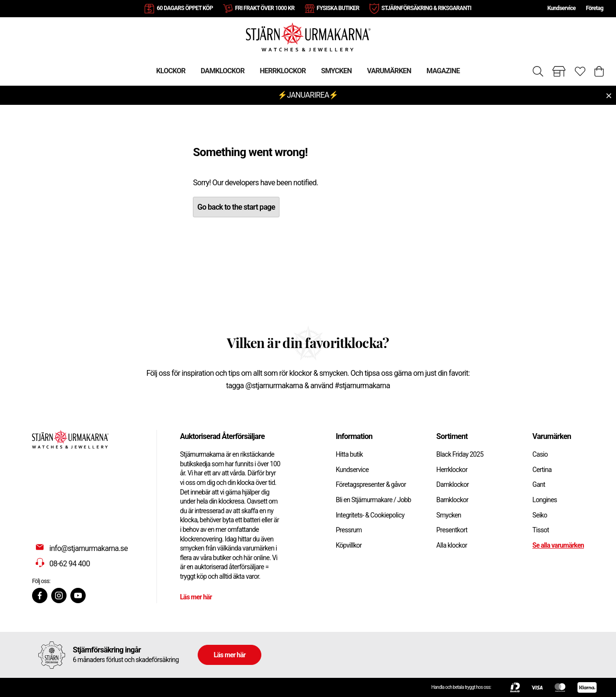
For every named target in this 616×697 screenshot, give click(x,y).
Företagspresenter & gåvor (371, 484)
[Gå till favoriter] (580, 71)
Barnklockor (453, 500)
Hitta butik (349, 454)
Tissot (541, 530)
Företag (594, 8)
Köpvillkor (348, 545)
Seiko (540, 515)
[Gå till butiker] (559, 71)
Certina (542, 470)
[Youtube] (78, 596)
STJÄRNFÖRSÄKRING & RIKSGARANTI (426, 8)
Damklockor (453, 484)
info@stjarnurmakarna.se (89, 548)
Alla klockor (452, 545)
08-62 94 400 (70, 564)
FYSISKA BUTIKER (338, 8)
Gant (539, 484)
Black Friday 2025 (460, 454)
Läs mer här (196, 597)
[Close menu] (609, 96)
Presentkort (452, 530)
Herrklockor (452, 470)
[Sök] (538, 71)
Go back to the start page (236, 207)
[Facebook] (40, 596)
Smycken (449, 515)
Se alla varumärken (558, 545)
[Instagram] (59, 596)
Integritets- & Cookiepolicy (370, 515)
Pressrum (348, 530)
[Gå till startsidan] (308, 37)
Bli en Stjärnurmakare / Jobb (373, 500)
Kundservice (561, 8)
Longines (544, 500)
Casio (540, 454)
